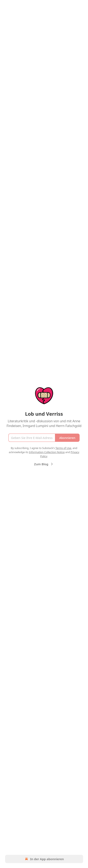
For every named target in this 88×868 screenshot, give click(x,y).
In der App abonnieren (44, 859)
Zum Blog (44, 464)
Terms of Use (63, 448)
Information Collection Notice (47, 452)
